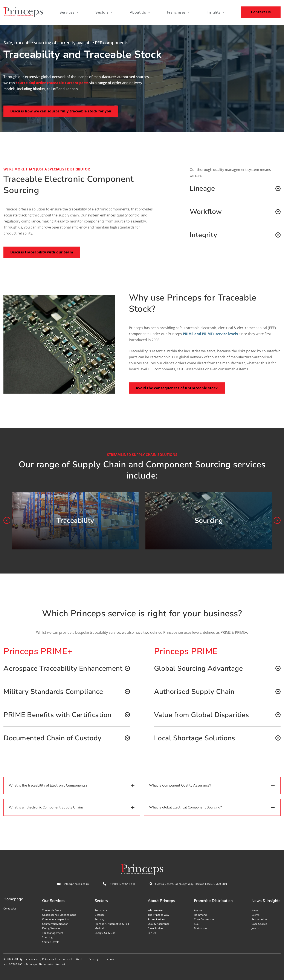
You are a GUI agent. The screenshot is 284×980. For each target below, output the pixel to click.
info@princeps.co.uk (77, 884)
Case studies (156, 928)
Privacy (94, 959)
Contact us (10, 909)
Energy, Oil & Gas (105, 933)
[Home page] (23, 12)
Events (256, 915)
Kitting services (51, 928)
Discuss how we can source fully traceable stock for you (61, 111)
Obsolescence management (59, 915)
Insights (215, 12)
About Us (140, 12)
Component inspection (56, 919)
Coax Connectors (204, 919)
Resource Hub (260, 919)
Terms (110, 959)
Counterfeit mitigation (55, 924)
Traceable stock (52, 910)
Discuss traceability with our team (42, 252)
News (255, 910)
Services (69, 12)
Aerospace (101, 910)
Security (99, 919)
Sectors (104, 12)
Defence (100, 915)
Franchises (178, 12)
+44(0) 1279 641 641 (122, 884)
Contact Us (261, 12)
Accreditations (156, 919)
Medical (99, 928)
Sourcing (47, 937)
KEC (196, 924)
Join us (152, 933)
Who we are (155, 910)
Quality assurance (159, 924)
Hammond (200, 915)
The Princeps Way (158, 915)
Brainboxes (201, 928)
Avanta (198, 910)
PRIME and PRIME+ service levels (210, 334)
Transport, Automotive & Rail (112, 924)
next (277, 520)
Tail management (53, 933)
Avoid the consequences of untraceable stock (177, 388)
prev (7, 520)
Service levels (51, 942)
